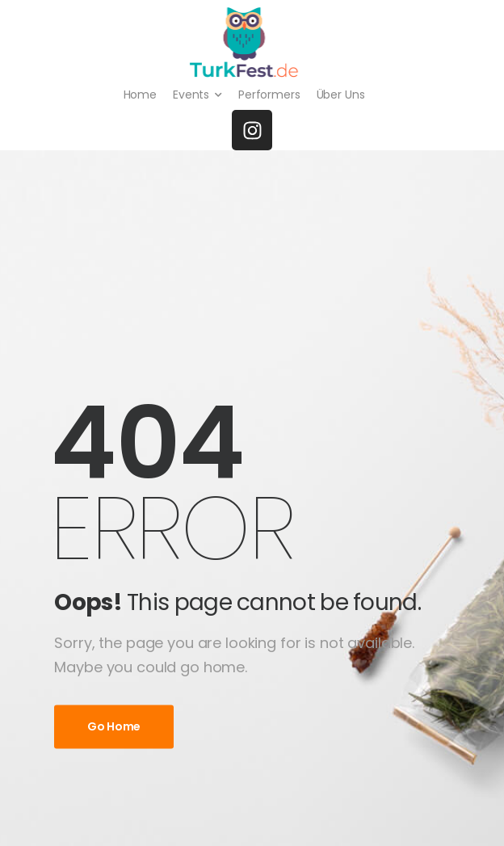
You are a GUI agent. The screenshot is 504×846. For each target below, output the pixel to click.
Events (191, 95)
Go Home (114, 726)
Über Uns (341, 95)
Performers (269, 95)
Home (140, 95)
